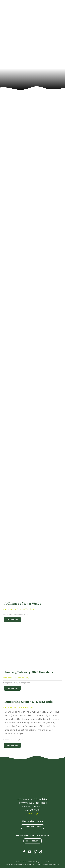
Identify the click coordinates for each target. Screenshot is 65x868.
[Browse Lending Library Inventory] (32, 827)
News (15, 614)
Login (37, 864)
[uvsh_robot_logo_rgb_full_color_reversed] (33, 766)
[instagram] (35, 852)
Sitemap (28, 864)
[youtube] (30, 852)
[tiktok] (41, 852)
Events (16, 740)
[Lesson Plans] (33, 841)
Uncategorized (24, 614)
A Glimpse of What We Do (23, 604)
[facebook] (24, 852)
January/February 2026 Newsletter (30, 672)
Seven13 (56, 864)
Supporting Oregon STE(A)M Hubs (29, 702)
